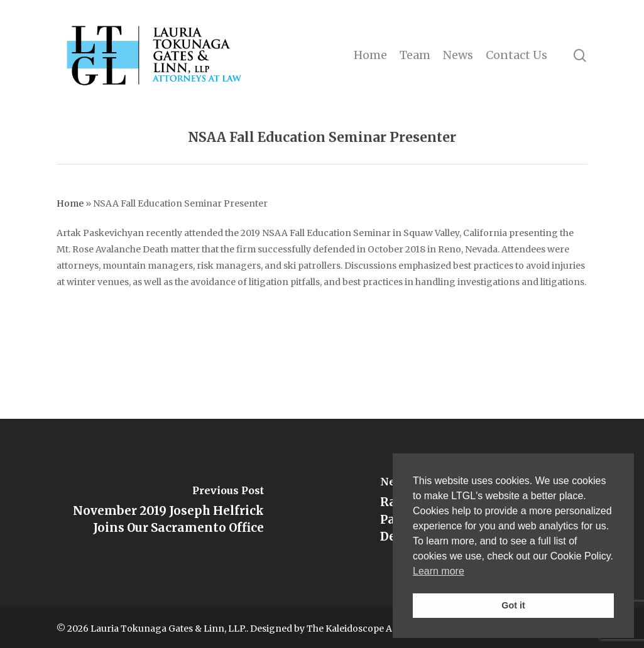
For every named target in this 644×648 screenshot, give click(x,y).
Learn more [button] (439, 571)
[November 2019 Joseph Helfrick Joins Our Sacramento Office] (161, 513)
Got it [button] (513, 605)
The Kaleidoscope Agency (363, 629)
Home (70, 203)
